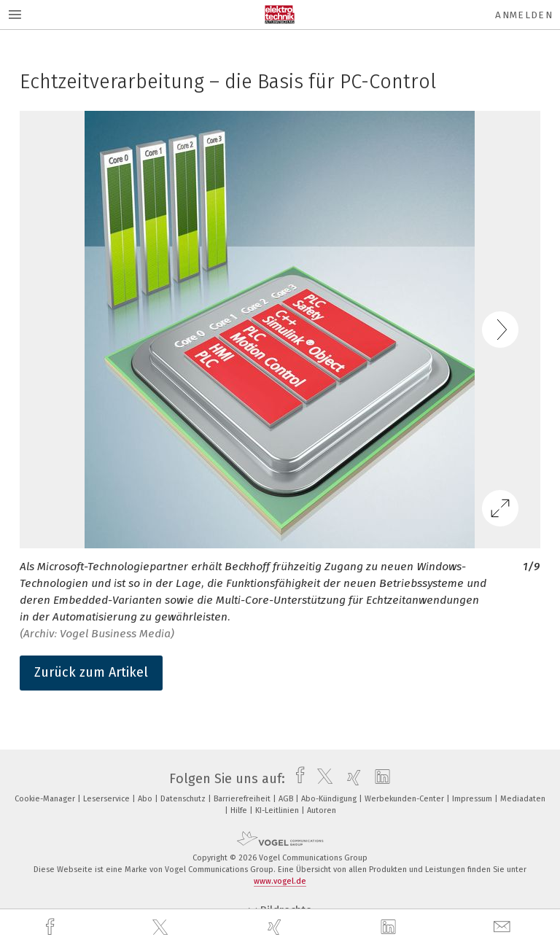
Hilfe (240, 810)
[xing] (276, 927)
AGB (287, 799)
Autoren (322, 810)
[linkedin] (390, 927)
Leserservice (108, 799)
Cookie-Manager (46, 799)
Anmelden (524, 15)
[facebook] (52, 927)
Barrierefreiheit (243, 799)
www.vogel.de (280, 881)
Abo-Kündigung (330, 799)
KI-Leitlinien (278, 810)
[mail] (504, 927)
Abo (146, 799)
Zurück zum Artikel (91, 672)
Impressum (473, 799)
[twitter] (162, 927)
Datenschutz (184, 799)
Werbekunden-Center (405, 799)
